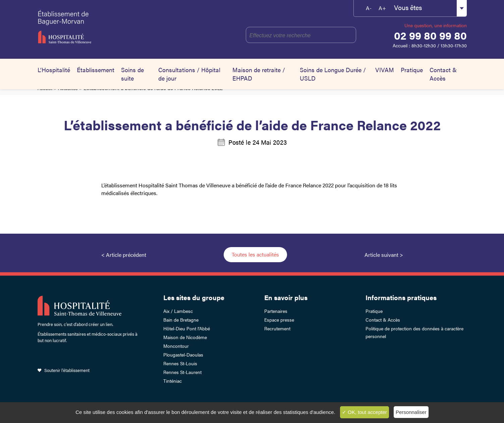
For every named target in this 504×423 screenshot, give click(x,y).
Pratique (412, 70)
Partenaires (276, 311)
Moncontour (176, 346)
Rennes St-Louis (180, 363)
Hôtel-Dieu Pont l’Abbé (187, 328)
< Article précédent (124, 255)
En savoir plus (286, 297)
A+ (382, 8)
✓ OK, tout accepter (365, 412)
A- (369, 8)
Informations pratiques (401, 297)
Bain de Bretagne (181, 320)
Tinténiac (173, 381)
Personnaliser (411, 412)
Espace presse (279, 320)
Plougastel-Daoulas (183, 355)
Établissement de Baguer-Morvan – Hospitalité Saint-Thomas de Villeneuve (97, 27)
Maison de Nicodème (185, 337)
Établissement (96, 70)
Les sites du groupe (194, 297)
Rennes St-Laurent (182, 372)
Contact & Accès (443, 74)
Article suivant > (384, 255)
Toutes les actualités (255, 254)
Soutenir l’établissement (67, 370)
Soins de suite (132, 74)
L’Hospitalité (54, 70)
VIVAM (385, 70)
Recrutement (277, 328)
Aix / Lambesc (178, 311)
